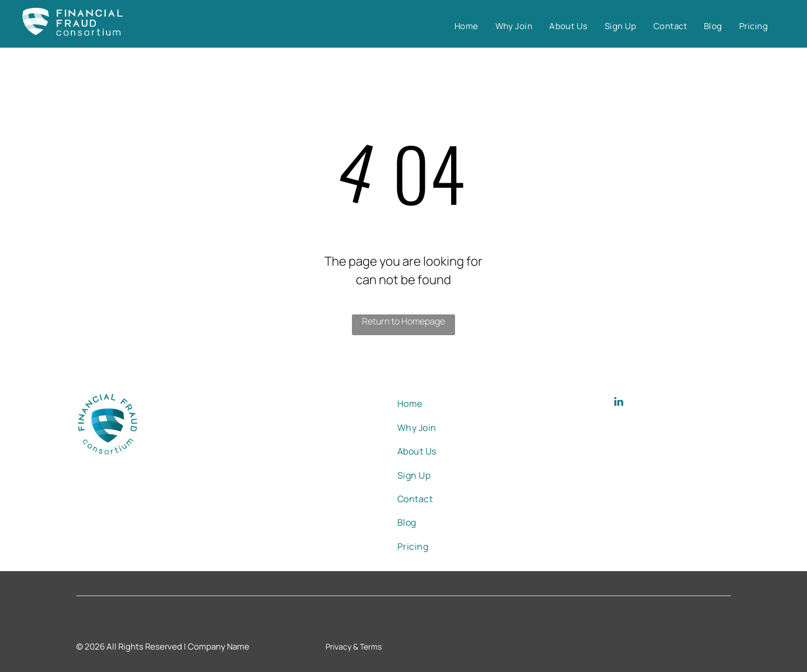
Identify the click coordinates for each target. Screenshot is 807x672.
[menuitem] (467, 27)
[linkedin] (619, 403)
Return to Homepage (403, 321)
